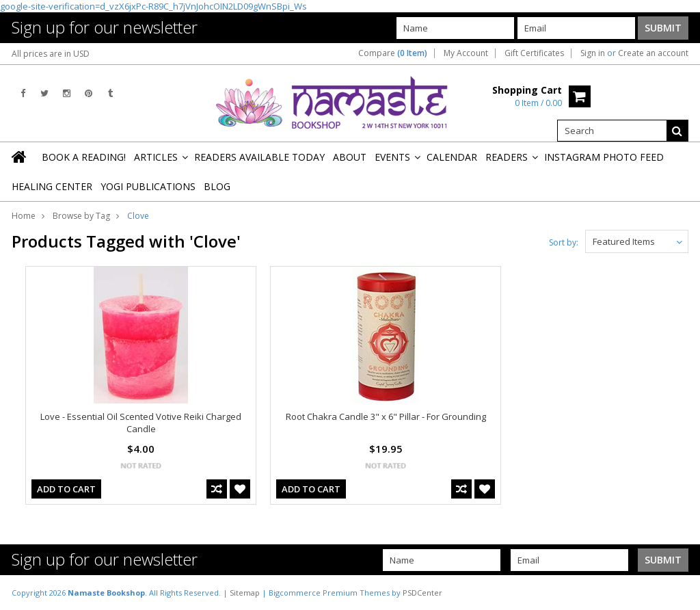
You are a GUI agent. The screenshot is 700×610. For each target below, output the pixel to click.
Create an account (653, 53)
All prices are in (51, 54)
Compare (393, 53)
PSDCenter (422, 593)
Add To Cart (66, 489)
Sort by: (564, 242)
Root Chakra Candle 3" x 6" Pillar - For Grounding (386, 416)
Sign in (593, 53)
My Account (466, 53)
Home (24, 216)
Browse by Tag (81, 216)
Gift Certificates (534, 53)
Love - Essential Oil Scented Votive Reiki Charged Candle (141, 423)
